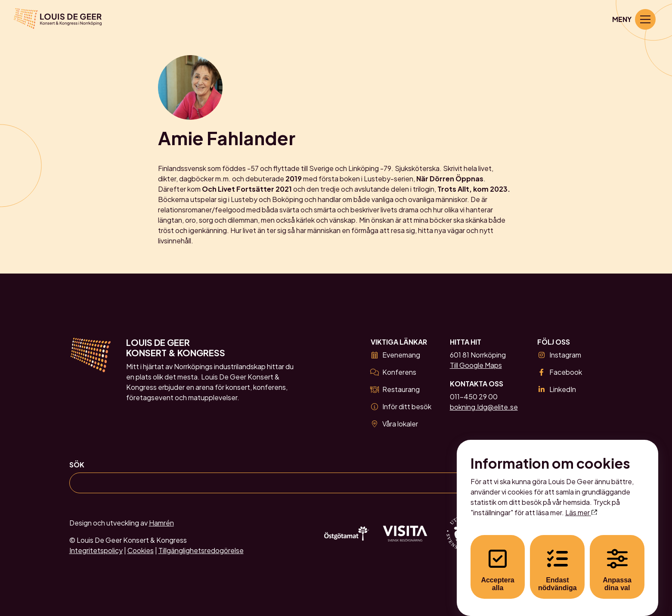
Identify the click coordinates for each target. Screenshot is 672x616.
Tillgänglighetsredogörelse (201, 550)
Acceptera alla (497, 562)
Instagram (559, 355)
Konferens (393, 372)
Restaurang (395, 389)
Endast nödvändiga (557, 562)
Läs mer (581, 504)
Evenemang (395, 355)
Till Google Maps (476, 365)
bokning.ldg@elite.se (484, 407)
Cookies (141, 550)
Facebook (559, 372)
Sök (77, 465)
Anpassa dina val (617, 562)
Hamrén (161, 523)
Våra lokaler (394, 424)
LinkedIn (556, 389)
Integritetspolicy (96, 550)
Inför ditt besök (401, 406)
